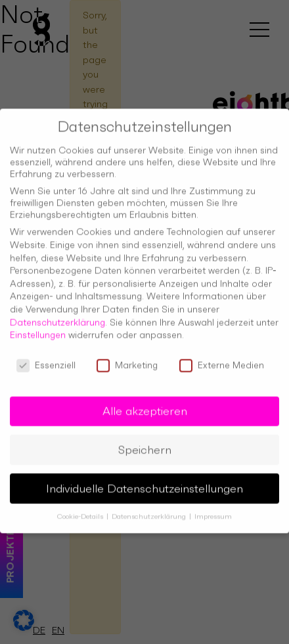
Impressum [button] (213, 508)
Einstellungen (38, 325)
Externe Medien (222, 356)
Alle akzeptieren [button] (145, 402)
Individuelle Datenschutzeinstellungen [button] (144, 479)
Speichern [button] (145, 440)
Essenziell (46, 356)
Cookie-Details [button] (81, 508)
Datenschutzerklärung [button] (150, 508)
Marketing (127, 356)
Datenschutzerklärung (57, 313)
